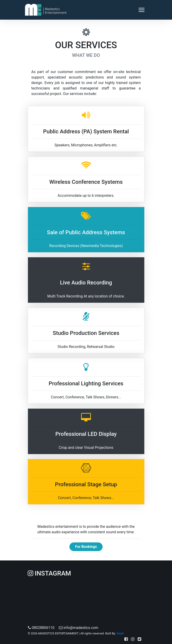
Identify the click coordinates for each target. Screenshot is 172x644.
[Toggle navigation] (142, 10)
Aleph (120, 633)
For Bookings (86, 547)
